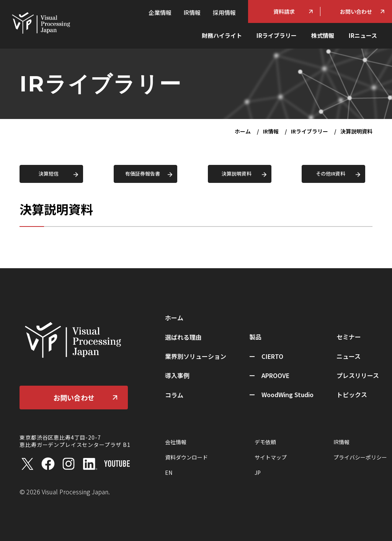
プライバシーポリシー (360, 457)
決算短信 (49, 174)
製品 (255, 337)
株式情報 (323, 35)
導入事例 (177, 375)
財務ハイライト (222, 35)
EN (169, 473)
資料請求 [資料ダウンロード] (284, 11)
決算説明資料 (237, 174)
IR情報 (192, 12)
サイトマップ (271, 457)
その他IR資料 (331, 174)
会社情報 (176, 442)
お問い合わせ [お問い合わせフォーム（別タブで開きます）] (356, 11)
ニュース (349, 356)
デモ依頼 (265, 442)
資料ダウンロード (186, 457)
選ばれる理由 (183, 337)
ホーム (243, 131)
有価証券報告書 (143, 174)
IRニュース (363, 35)
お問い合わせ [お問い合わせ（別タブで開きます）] (74, 398)
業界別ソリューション (196, 356)
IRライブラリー (277, 35)
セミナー (349, 337)
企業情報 (160, 12)
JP (258, 473)
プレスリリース (358, 375)
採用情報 (224, 12)
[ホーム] (41, 22)
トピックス (352, 394)
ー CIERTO (266, 356)
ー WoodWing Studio (281, 394)
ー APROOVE (269, 375)
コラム (174, 395)
